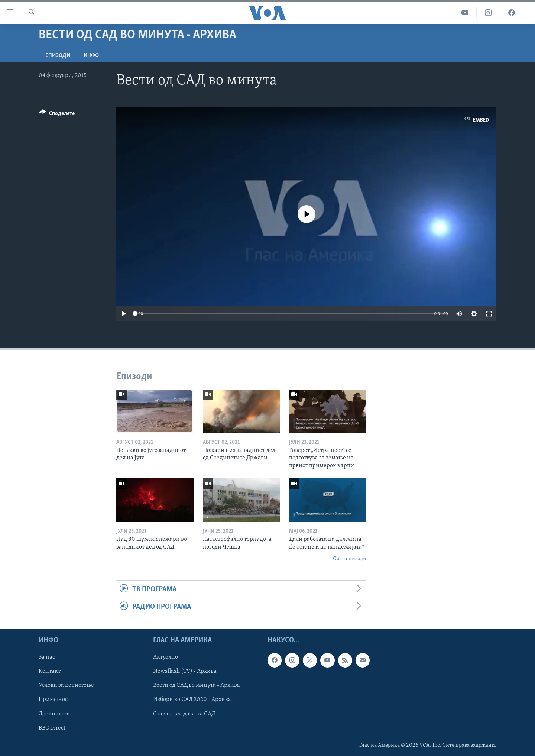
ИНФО (91, 56)
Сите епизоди (350, 559)
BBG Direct (52, 728)
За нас (47, 658)
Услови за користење (66, 686)
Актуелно (166, 658)
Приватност (54, 700)
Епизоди (58, 56)
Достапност (54, 714)
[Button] (57, 115)
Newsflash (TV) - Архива (185, 672)
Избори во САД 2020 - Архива (192, 700)
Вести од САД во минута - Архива (197, 686)
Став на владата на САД (184, 714)
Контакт (50, 672)
